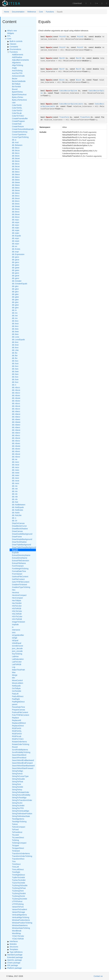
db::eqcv (16, 225)
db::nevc (16, 478)
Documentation (18, 12)
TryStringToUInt (19, 896)
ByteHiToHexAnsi (19, 95)
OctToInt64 (17, 691)
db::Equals (16, 236)
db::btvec (16, 204)
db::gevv (16, 278)
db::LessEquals (18, 340)
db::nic (15, 486)
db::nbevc (16, 427)
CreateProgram (18, 121)
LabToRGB (17, 664)
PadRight (16, 699)
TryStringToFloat (19, 888)
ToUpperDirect (18, 848)
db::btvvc (16, 212)
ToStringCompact (19, 843)
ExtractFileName (19, 563)
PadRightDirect (18, 702)
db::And (15, 142)
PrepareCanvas (19, 710)
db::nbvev (16, 449)
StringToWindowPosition (22, 814)
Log (14, 667)
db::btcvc (16, 164)
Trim (14, 861)
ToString (15, 840)
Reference (32, 12)
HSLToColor (17, 611)
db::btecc (16, 172)
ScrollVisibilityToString (21, 752)
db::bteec (16, 180)
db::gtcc (15, 286)
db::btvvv (16, 217)
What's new (12, 31)
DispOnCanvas (18, 523)
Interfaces (14, 941)
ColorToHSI (17, 105)
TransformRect (18, 859)
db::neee (16, 473)
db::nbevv (16, 433)
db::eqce (16, 222)
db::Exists (16, 249)
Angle (14, 68)
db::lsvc (15, 377)
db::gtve (15, 305)
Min (14, 678)
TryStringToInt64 (19, 893)
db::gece (16, 260)
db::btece (16, 174)
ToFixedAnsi (17, 832)
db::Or (15, 521)
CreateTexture (18, 126)
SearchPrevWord (19, 758)
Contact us (98, 976)
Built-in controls (16, 41)
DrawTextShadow (19, 542)
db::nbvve (16, 454)
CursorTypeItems (19, 134)
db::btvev (16, 209)
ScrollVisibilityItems (20, 750)
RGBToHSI (17, 728)
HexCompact (17, 598)
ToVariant (16, 851)
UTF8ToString (18, 904)
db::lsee (15, 371)
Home (6, 12)
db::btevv (16, 193)
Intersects (16, 630)
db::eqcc (16, 220)
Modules (13, 944)
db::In (14, 310)
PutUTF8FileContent (21, 715)
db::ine (15, 316)
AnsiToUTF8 (17, 73)
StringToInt (16, 784)
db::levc (15, 342)
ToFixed (15, 830)
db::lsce (15, 364)
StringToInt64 (18, 787)
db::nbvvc (16, 451)
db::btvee (16, 206)
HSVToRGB (17, 619)
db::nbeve (16, 430)
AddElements (18, 55)
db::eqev (16, 233)
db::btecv (16, 177)
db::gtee (15, 297)
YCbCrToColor (18, 936)
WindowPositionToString (22, 923)
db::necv (16, 467)
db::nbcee (16, 398)
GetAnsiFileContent (20, 577)
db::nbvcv (16, 441)
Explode (15, 553)
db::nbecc (16, 411)
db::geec (16, 265)
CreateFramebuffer (20, 119)
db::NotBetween (19, 505)
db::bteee (16, 182)
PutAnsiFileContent (20, 712)
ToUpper (16, 846)
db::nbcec (16, 395)
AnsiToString (17, 71)
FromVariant (17, 574)
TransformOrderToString (22, 856)
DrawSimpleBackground (22, 539)
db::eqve (16, 241)
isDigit (15, 638)
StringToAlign (18, 771)
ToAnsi (15, 824)
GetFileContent (18, 579)
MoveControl (17, 680)
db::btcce (16, 150)
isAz (14, 632)
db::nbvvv (16, 457)
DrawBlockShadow (20, 529)
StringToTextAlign (19, 798)
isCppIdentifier (18, 635)
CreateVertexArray (20, 132)
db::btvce (16, 198)
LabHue (15, 656)
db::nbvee (16, 446)
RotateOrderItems (19, 742)
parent (15, 704)
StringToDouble (18, 779)
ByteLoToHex (18, 97)
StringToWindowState (21, 816)
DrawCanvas (17, 531)
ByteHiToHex (17, 92)
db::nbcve (16, 406)
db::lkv (15, 358)
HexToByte (17, 601)
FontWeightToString (20, 569)
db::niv (15, 491)
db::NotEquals (18, 507)
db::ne (15, 459)
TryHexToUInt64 (19, 880)
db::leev (15, 334)
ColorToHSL (17, 108)
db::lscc (15, 361)
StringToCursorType (20, 776)
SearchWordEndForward (22, 763)
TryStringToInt (18, 891)
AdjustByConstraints (20, 60)
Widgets (11, 33)
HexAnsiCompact (19, 595)
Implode (15, 624)
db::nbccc (16, 387)
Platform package (14, 968)
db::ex (15, 246)
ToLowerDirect (18, 838)
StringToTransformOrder (22, 800)
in (13, 627)
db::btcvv (16, 169)
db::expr (15, 252)
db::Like (15, 350)
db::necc (16, 462)
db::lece (15, 324)
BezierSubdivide (19, 81)
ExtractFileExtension (21, 561)
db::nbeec (16, 419)
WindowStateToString (21, 928)
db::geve (16, 276)
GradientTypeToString (21, 587)
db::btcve (16, 166)
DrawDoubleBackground (22, 534)
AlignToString (18, 65)
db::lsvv (15, 382)
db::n (14, 385)
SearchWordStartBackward (23, 766)
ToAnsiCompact (19, 827)
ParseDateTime (19, 707)
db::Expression (18, 254)
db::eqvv (16, 244)
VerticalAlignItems (19, 915)
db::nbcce (16, 390)
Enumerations (15, 49)
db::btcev (16, 161)
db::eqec (16, 228)
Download (77, 3)
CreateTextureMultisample (23, 129)
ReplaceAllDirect (19, 723)
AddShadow (17, 57)
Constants (14, 47)
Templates (14, 949)
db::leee (15, 332)
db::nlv (15, 499)
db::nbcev (16, 401)
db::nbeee (16, 422)
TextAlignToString (19, 822)
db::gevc (16, 273)
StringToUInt (17, 803)
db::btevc (16, 188)
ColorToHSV (17, 111)
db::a (14, 140)
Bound (15, 89)
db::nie (15, 489)
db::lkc (15, 353)
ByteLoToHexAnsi (19, 100)
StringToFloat (17, 782)
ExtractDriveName (20, 558)
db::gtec (15, 294)
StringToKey (17, 790)
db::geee (16, 268)
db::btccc (16, 148)
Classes (13, 44)
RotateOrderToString (21, 744)
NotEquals (16, 686)
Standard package (15, 955)
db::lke (15, 356)
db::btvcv (16, 201)
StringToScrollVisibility (21, 795)
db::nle (15, 497)
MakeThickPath (18, 670)
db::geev (16, 270)
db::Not (15, 502)
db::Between (17, 145)
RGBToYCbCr (18, 739)
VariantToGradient (20, 909)
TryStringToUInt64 (20, 899)
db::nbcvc (16, 403)
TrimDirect (16, 864)
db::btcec (16, 156)
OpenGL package (14, 960)
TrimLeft (15, 867)
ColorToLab (17, 113)
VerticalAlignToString (21, 917)
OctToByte (16, 688)
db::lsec (15, 369)
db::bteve (16, 190)
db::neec (16, 470)
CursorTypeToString (20, 137)
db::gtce (15, 289)
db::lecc (15, 321)
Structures (14, 947)
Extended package (15, 957)
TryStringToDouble (20, 885)
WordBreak (17, 931)
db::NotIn (16, 513)
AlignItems (16, 63)
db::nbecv (16, 417)
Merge (15, 675)
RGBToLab (17, 736)
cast (14, 103)
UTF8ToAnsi (17, 901)
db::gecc (16, 257)
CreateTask (17, 124)
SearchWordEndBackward (23, 760)
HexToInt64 (17, 603)
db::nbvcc (16, 435)
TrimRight (16, 872)
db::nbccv (16, 393)
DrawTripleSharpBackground (24, 547)
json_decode (17, 648)
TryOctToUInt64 (19, 883)
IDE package (13, 965)
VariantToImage (19, 912)
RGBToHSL (17, 731)
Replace (15, 718)
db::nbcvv (16, 409)
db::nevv (16, 483)
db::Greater (17, 281)
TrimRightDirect (19, 875)
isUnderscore (17, 646)
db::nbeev (16, 425)
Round (15, 747)
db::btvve (16, 214)
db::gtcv (15, 292)
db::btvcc (16, 196)
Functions (50, 12)
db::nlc (15, 494)
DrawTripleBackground (22, 545)
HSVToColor (17, 616)
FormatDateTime (19, 571)
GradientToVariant (20, 585)
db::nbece (16, 414)
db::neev (16, 475)
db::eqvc (16, 238)
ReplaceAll (16, 720)
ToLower (16, 835)
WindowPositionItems (21, 920)
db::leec (15, 329)
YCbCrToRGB (18, 939)
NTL (9, 36)
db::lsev (15, 374)
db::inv (15, 318)
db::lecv (15, 326)
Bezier (15, 79)
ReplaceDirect (18, 726)
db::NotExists (17, 510)
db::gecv (16, 262)
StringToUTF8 (18, 808)
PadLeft (15, 694)
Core (41, 12)
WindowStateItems (20, 925)
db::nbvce (16, 438)
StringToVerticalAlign (21, 811)
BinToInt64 (16, 87)
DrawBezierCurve (19, 526)
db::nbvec (16, 443)
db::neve (16, 481)
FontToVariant (18, 566)
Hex (14, 590)
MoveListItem (18, 683)
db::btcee (16, 158)
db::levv (15, 348)
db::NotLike (17, 515)
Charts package (14, 963)
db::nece (16, 465)
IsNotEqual (17, 643)
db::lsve (15, 379)
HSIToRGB (17, 609)
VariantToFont (18, 907)
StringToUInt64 (18, 806)
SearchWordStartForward (23, 768)
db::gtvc (15, 302)
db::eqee (16, 230)
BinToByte (16, 84)
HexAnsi (15, 593)
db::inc (15, 313)
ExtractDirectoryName (21, 555)
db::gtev (15, 300)
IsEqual (15, 640)
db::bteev (16, 185)
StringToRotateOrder (21, 792)
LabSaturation (18, 659)
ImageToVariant (19, 622)
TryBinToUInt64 (18, 877)
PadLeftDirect (18, 696)
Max (14, 672)
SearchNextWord (19, 755)
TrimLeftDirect (18, 869)
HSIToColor (17, 606)
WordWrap (16, 933)
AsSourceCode (18, 76)
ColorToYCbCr (18, 116)
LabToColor (17, 662)
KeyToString (17, 654)
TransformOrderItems (21, 854)
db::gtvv (15, 308)
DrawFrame (17, 537)
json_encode (17, 651)
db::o (14, 518)
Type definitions (16, 952)
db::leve (15, 345)
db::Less (16, 337)
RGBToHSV (17, 734)
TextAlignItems (18, 819)
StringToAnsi (17, 774)
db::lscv (15, 366)
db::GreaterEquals (20, 284)
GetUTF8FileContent (21, 582)
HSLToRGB (17, 614)
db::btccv (16, 153)
